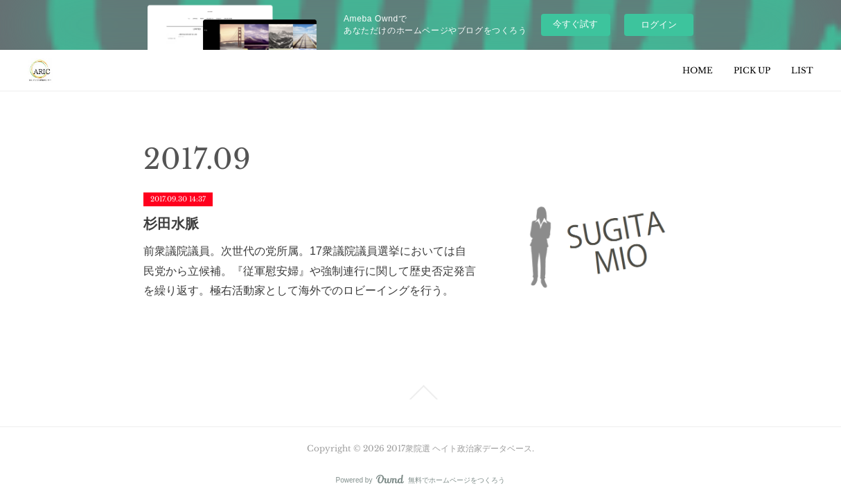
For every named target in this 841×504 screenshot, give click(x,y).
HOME (698, 70)
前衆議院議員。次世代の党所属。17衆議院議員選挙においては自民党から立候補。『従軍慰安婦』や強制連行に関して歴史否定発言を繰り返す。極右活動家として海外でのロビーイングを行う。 (310, 271)
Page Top (420, 393)
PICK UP (752, 70)
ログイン (659, 25)
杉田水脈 (171, 224)
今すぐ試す (575, 24)
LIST (802, 70)
